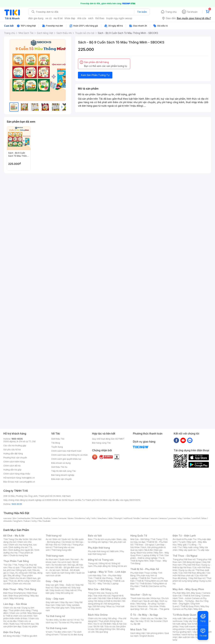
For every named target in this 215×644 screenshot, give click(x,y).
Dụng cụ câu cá (187, 570)
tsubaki (47, 521)
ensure (63, 518)
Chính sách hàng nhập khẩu (17, 474)
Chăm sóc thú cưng (97, 618)
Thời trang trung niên (61, 550)
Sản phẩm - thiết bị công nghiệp (150, 557)
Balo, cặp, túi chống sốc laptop (107, 541)
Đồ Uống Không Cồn (105, 629)
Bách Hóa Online (98, 615)
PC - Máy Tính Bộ (101, 584)
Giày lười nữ (71, 590)
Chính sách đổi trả (12, 466)
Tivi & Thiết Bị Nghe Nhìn (147, 559)
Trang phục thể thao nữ (184, 559)
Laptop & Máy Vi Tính (153, 555)
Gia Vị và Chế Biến (102, 624)
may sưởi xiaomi (188, 626)
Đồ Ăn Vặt (99, 626)
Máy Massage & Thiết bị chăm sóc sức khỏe (23, 614)
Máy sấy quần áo (188, 550)
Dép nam (61, 605)
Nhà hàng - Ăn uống (146, 604)
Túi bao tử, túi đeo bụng (71, 635)
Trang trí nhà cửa (96, 593)
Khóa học (156, 598)
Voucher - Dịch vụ (141, 595)
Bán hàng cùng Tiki (101, 443)
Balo (90, 539)
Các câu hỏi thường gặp (15, 446)
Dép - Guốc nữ (67, 585)
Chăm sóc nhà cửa (22, 584)
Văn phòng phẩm (155, 633)
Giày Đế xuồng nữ (65, 593)
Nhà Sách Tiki (139, 629)
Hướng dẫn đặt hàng (13, 454)
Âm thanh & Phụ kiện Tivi (185, 539)
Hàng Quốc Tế (139, 536)
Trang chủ (171, 12)
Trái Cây (7, 565)
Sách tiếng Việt (138, 633)
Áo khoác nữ (68, 542)
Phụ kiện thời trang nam (106, 553)
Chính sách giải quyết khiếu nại (66, 459)
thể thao (100, 18)
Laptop (115, 584)
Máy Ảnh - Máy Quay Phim (188, 589)
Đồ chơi (33, 539)
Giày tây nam (67, 602)
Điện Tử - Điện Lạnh (184, 536)
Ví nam (49, 632)
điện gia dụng (36, 18)
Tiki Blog (56, 443)
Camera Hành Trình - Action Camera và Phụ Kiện (191, 598)
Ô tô (147, 621)
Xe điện (159, 618)
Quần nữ (66, 539)
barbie (47, 518)
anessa (163, 518)
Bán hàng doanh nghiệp (63, 475)
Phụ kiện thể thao (192, 565)
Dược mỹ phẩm (30, 626)
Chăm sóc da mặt (12, 608)
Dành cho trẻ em (18, 578)
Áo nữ (48, 539)
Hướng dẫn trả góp (12, 470)
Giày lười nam (52, 602)
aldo (111, 518)
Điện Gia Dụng (12, 632)
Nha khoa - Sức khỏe (148, 606)
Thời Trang (156, 539)
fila (40, 521)
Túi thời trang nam (56, 628)
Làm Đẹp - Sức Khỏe (15, 604)
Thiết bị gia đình (29, 636)
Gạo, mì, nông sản (19, 573)
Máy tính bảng (17, 598)
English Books (147, 636)
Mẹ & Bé (149, 550)
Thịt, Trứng (18, 565)
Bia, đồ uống (14, 575)
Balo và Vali (95, 536)
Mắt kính (114, 551)
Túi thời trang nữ (55, 616)
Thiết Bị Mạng (105, 581)
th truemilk (37, 518)
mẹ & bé (58, 18)
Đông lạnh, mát (24, 570)
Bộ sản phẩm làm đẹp (21, 625)
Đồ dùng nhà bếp (12, 636)
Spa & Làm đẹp (151, 601)
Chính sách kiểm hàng (14, 462)
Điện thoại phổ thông (19, 596)
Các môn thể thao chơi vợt (192, 574)
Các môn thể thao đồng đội (192, 573)
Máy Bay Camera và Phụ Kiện (191, 608)
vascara (7, 518)
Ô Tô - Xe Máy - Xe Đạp (144, 615)
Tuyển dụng (57, 447)
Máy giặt (182, 545)
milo (94, 518)
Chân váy (66, 545)
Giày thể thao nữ (197, 578)
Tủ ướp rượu (203, 550)
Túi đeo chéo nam (63, 632)
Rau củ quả (14, 567)
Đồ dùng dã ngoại (192, 562)
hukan (27, 521)
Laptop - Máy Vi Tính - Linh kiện (107, 572)
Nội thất (102, 598)
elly (88, 518)
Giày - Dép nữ (54, 581)
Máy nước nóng (191, 547)
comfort (196, 518)
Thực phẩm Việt (29, 567)
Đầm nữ (57, 539)
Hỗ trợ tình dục (28, 624)
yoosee (172, 518)
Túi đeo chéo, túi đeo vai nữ (59, 620)
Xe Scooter (156, 621)
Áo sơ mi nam (65, 562)
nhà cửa (82, 18)
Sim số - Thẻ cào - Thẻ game (155, 609)
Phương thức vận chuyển (15, 458)
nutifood (128, 518)
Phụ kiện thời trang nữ (98, 551)
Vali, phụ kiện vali (118, 542)
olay (180, 518)
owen (55, 518)
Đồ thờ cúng (99, 606)
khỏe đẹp (70, 18)
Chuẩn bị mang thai (19, 555)
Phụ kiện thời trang (99, 548)
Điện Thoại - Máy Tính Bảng (20, 589)
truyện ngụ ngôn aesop (119, 18)
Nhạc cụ (111, 606)
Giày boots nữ (57, 590)
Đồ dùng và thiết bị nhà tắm (108, 601)
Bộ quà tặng (102, 632)
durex (71, 518)
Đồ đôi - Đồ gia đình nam (67, 567)
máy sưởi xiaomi (195, 629)
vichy (34, 521)
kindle (137, 518)
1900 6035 (17, 504)
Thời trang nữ (54, 536)
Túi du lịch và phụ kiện (105, 539)
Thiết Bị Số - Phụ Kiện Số (145, 569)
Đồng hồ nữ (105, 563)
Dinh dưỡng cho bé (18, 547)
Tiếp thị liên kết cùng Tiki (63, 471)
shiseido (8, 521)
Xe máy (139, 621)
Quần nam (64, 559)
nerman (145, 518)
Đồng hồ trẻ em (119, 566)
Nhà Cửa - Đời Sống (100, 589)
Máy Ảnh (198, 609)
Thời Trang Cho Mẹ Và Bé (16, 539)
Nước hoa (14, 624)
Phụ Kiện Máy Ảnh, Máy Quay (187, 593)
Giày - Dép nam (55, 599)
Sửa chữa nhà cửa (102, 596)
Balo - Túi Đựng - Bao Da (191, 601)
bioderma (80, 518)
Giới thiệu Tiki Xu (59, 467)
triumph (118, 518)
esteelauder (24, 518)
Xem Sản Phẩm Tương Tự (95, 75)
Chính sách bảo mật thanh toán (66, 451)
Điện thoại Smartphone (15, 593)
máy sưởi (177, 618)
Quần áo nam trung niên (63, 573)
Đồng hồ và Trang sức (101, 560)
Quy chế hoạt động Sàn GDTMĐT (108, 439)
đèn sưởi (187, 618)
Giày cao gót (52, 585)
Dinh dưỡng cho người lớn (21, 550)
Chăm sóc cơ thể (18, 613)
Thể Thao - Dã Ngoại (185, 556)
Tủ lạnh (182, 542)
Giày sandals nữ (62, 588)
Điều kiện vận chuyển (61, 479)
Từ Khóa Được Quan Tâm (187, 615)
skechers (102, 518)
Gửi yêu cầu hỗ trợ (12, 450)
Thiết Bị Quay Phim (190, 606)
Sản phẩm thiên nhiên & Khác (20, 617)
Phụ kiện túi (76, 622)
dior (15, 518)
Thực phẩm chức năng (20, 610)
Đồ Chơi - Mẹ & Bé (14, 536)
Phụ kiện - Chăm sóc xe (142, 618)
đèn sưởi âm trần (187, 637)
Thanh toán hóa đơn (140, 598)
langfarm (18, 521)
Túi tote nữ (64, 622)
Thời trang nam (55, 556)
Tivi (180, 547)
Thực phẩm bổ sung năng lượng (192, 580)
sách (91, 18)
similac (187, 518)
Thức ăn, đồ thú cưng (19, 581)
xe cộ (48, 18)
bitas (204, 518)
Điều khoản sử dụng (61, 463)
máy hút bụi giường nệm (190, 630)
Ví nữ (77, 620)
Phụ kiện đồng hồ (102, 566)
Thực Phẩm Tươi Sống (16, 561)
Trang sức (93, 563)
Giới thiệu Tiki (58, 439)
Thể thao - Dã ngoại (144, 545)
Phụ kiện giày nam (60, 608)
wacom (154, 518)
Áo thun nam (52, 559)
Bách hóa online (145, 553)
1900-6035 (17, 439)
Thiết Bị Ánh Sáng (192, 596)
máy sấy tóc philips (194, 621)
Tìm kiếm (142, 12)
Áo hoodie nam (59, 565)
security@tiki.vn (27, 482)
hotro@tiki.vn (28, 478)
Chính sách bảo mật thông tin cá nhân (69, 455)
